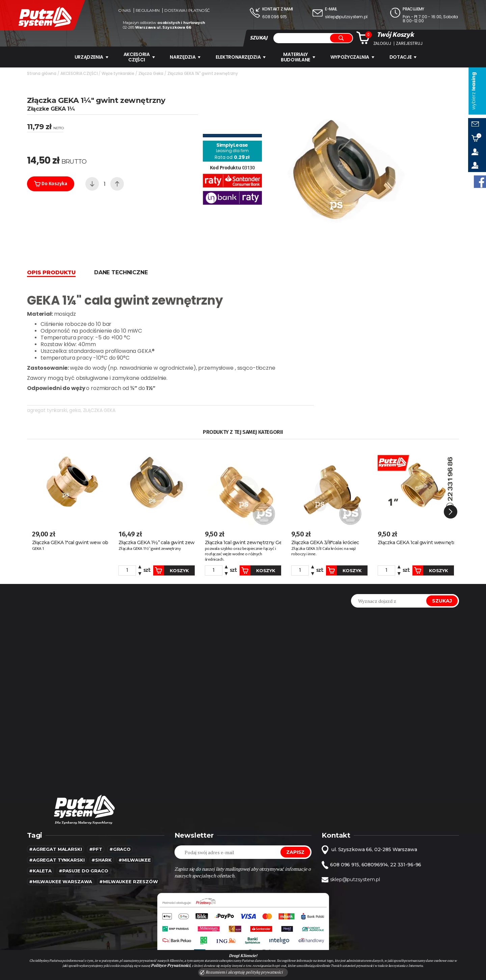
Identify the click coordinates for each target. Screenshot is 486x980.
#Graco (120, 849)
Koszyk (171, 570)
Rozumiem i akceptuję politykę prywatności (241, 972)
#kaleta (40, 871)
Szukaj (442, 601)
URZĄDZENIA (91, 57)
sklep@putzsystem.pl (346, 17)
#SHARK (101, 860)
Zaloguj (382, 44)
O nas (124, 10)
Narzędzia (185, 57)
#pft (96, 849)
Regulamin (148, 10)
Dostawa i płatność (187, 10)
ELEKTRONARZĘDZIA (241, 57)
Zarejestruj (409, 44)
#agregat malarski (56, 849)
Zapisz (295, 852)
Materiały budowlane (298, 57)
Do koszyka (51, 184)
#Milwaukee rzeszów (128, 881)
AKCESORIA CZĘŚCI (139, 57)
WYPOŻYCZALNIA (352, 57)
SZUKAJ (259, 38)
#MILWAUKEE (135, 860)
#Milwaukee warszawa (61, 881)
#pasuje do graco (84, 871)
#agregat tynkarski (57, 860)
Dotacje (403, 57)
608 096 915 (274, 17)
